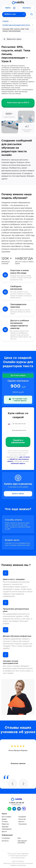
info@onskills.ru (17, 805)
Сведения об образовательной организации (18, 863)
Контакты (27, 8)
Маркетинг (5, 824)
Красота (21, 822)
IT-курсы (5, 822)
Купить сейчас (18, 494)
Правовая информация (18, 865)
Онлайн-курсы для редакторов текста (16, 25)
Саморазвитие (7, 829)
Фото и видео (6, 817)
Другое (4, 832)
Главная (6, 21)
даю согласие (25, 457)
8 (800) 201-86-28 (17, 803)
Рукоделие (22, 817)
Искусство (22, 819)
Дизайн (4, 819)
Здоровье (5, 827)
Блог (19, 838)
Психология (22, 824)
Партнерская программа (22, 842)
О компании (6, 838)
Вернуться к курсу (12, 39)
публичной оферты (18, 464)
